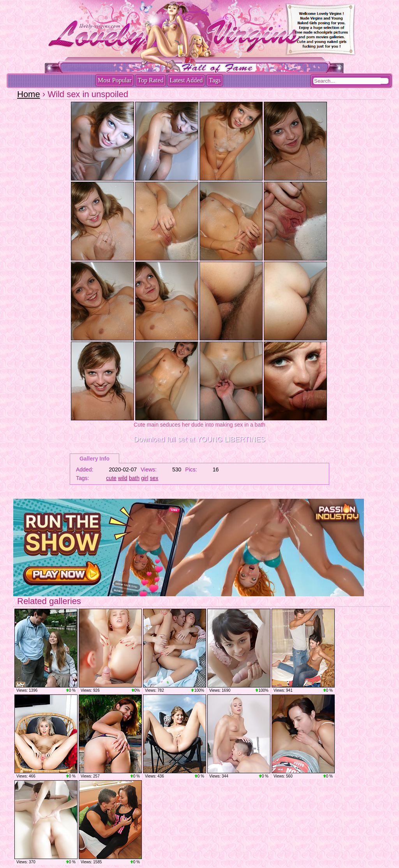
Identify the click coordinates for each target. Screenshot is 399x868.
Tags (215, 80)
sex (154, 478)
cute (111, 478)
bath (134, 478)
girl (145, 478)
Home (29, 94)
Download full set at (199, 439)
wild (123, 478)
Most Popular (115, 80)
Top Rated (150, 80)
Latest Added (186, 80)
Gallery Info (94, 459)
